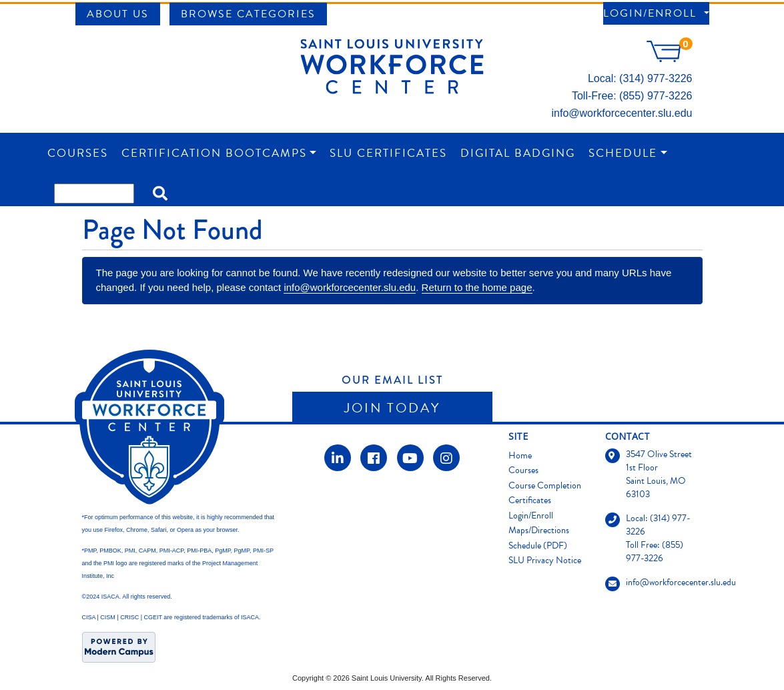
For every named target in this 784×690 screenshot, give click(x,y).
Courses (78, 153)
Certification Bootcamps (214, 153)
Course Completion (545, 485)
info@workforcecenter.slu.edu (622, 113)
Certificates (530, 500)
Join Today (392, 408)
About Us (118, 14)
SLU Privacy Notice (545, 560)
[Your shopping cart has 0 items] (669, 58)
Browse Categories (248, 14)
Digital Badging (518, 153)
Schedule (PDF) (538, 546)
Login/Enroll (652, 13)
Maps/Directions (539, 530)
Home (520, 455)
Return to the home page (477, 287)
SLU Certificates (388, 153)
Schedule (623, 153)
